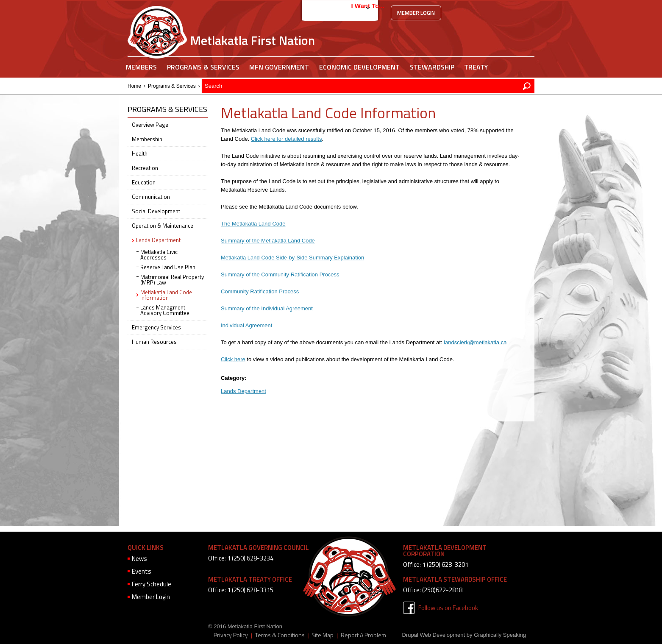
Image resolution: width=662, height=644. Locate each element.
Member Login (416, 13)
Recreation (145, 168)
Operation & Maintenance (163, 226)
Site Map (323, 635)
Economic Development (359, 67)
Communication (151, 197)
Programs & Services (203, 67)
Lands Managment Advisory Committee (165, 310)
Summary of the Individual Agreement (267, 308)
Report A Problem (363, 635)
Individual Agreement (246, 325)
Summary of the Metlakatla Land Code (268, 241)
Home (134, 86)
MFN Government (279, 67)
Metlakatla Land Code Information (166, 295)
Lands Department (224, 86)
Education (144, 182)
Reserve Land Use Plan (168, 267)
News (139, 559)
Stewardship (432, 67)
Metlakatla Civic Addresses (159, 255)
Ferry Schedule (152, 584)
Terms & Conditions (280, 635)
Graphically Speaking (500, 635)
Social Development (156, 211)
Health (140, 153)
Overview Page (150, 125)
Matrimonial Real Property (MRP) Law (172, 280)
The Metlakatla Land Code (253, 224)
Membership (147, 139)
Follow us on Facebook (448, 608)
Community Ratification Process (260, 291)
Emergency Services (156, 327)
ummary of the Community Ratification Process (282, 275)
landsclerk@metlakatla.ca (475, 342)
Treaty (476, 67)
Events (142, 571)
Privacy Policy (231, 635)
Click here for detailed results (286, 139)
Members (141, 67)
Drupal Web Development (434, 635)
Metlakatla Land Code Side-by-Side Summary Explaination (292, 258)
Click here (233, 359)
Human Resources (154, 342)
